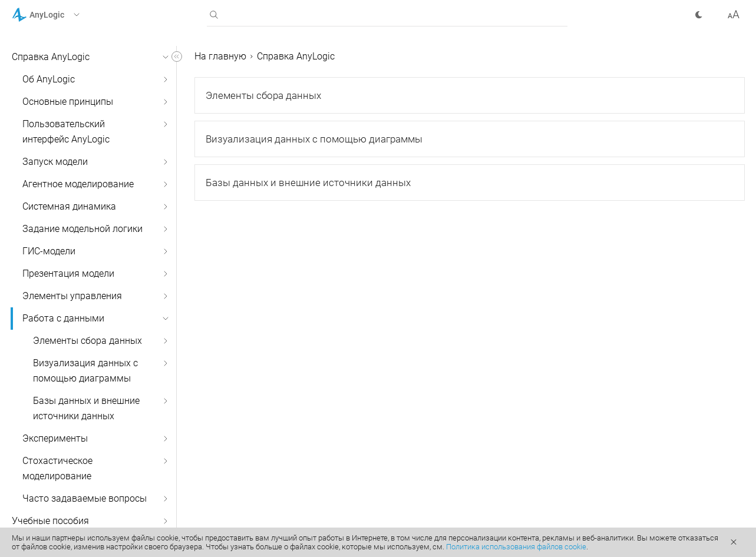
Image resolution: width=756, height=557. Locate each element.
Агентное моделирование (78, 184)
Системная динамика (69, 206)
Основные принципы (68, 102)
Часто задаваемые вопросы (85, 498)
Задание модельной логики (82, 229)
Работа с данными (63, 318)
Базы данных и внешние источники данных (86, 408)
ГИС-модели (49, 251)
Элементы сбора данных (88, 341)
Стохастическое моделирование (57, 468)
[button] (61, 15)
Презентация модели (68, 273)
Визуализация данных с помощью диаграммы (85, 371)
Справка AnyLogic (51, 57)
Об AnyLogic (49, 79)
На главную (220, 56)
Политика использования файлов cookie (516, 547)
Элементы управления (72, 296)
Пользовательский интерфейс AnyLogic (66, 132)
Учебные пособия (50, 521)
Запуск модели (55, 162)
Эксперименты (55, 438)
